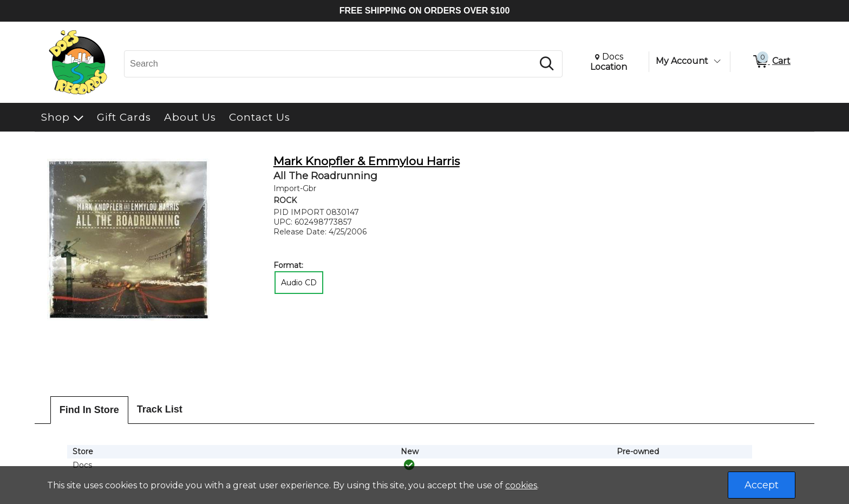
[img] (409, 465)
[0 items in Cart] (771, 62)
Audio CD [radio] (299, 283)
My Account (682, 61)
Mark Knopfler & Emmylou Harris (367, 161)
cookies (521, 485)
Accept (762, 485)
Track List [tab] (160, 409)
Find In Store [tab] (89, 410)
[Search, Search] (330, 64)
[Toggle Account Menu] (717, 61)
